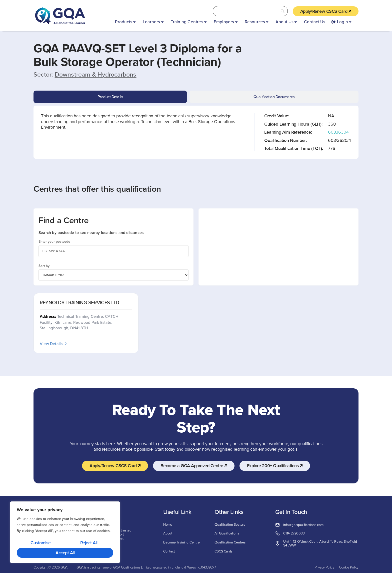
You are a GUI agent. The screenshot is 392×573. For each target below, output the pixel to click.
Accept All (65, 553)
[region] (65, 532)
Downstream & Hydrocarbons (96, 74)
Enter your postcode (54, 241)
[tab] (110, 97)
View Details (54, 344)
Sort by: (44, 266)
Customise (41, 543)
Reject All (89, 543)
